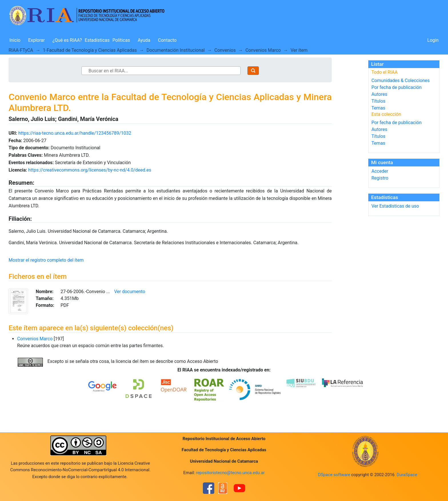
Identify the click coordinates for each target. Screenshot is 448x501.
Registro (380, 178)
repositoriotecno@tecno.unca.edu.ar (230, 473)
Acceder (380, 171)
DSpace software (334, 475)
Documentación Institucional (176, 50)
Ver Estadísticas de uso (395, 206)
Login (433, 40)
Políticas (121, 40)
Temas (378, 108)
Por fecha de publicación (397, 87)
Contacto (167, 40)
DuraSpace (407, 475)
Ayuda (144, 40)
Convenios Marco (263, 50)
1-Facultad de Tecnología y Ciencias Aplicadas (90, 50)
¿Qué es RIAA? (67, 40)
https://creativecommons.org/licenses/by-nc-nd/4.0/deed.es (90, 170)
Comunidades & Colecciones (401, 80)
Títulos (378, 101)
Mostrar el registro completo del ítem (46, 260)
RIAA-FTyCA (21, 50)
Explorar (36, 40)
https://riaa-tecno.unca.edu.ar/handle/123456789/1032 (75, 133)
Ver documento (130, 292)
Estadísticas (97, 40)
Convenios (225, 50)
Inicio (15, 40)
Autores (379, 94)
